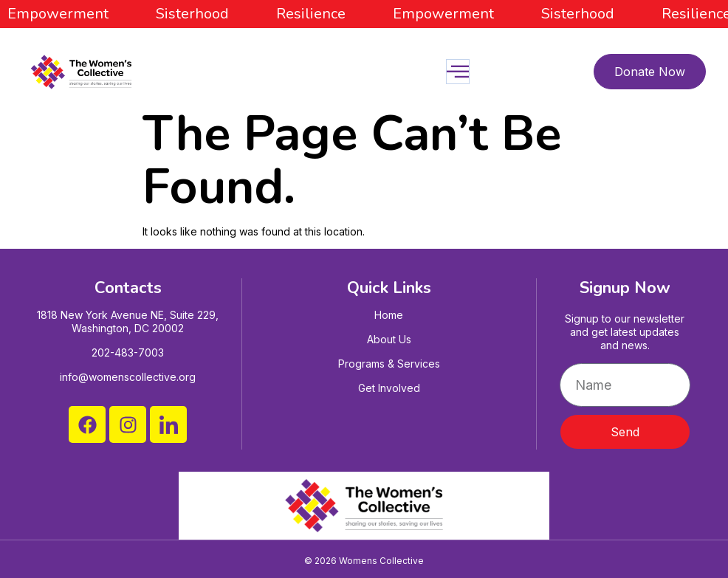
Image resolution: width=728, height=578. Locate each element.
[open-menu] (458, 72)
